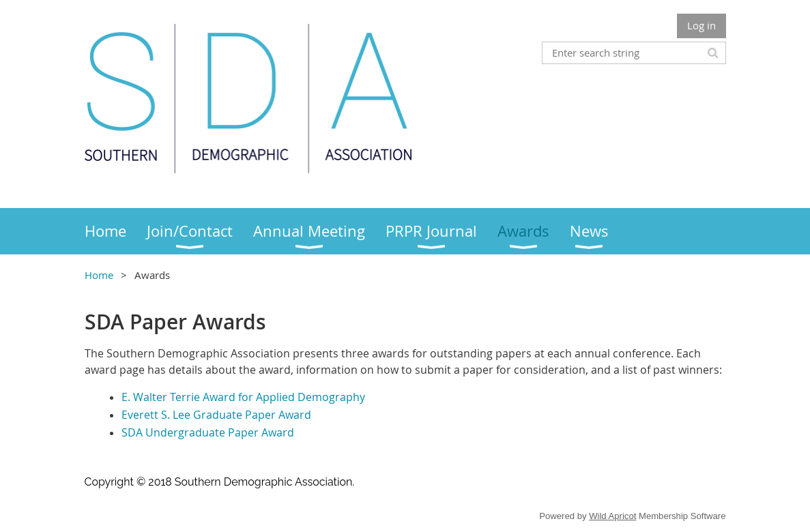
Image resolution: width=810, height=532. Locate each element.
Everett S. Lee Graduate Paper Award (216, 415)
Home (99, 275)
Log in (701, 25)
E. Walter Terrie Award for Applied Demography (243, 397)
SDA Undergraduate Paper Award (208, 432)
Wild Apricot (612, 516)
